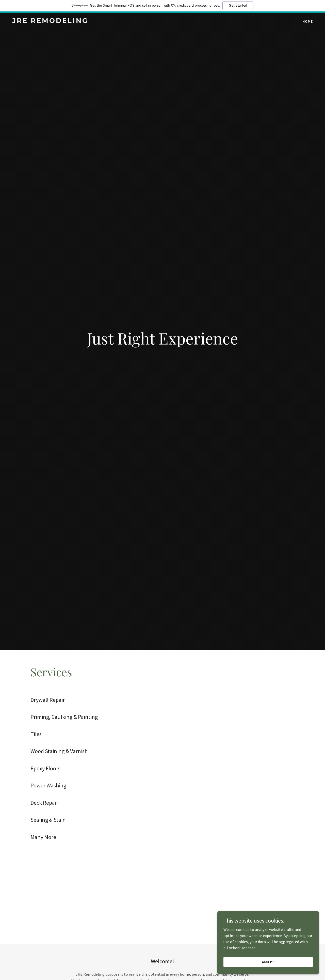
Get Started (238, 6)
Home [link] (308, 21)
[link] (65, 21)
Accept (268, 962)
